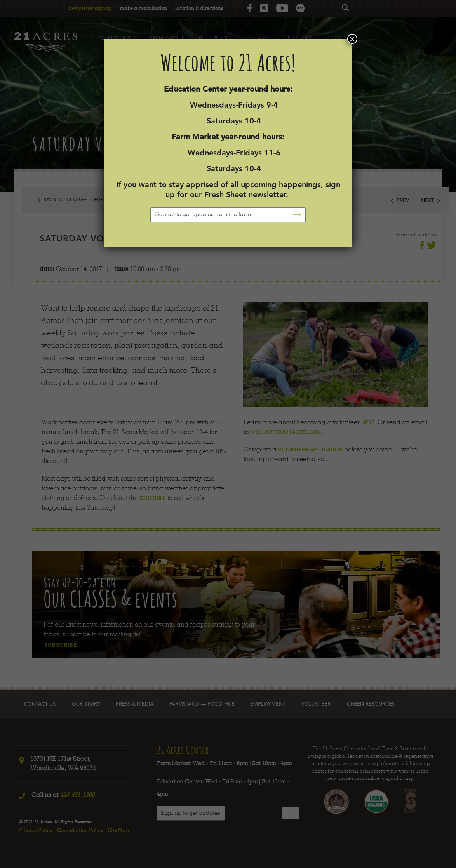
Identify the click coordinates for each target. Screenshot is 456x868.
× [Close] (352, 39)
